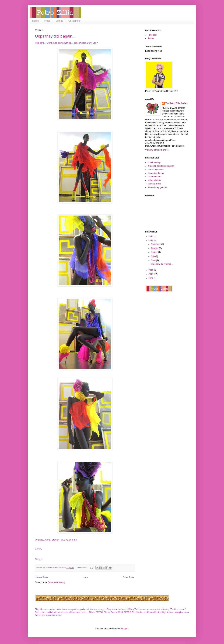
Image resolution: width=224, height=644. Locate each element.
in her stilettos (154, 180)
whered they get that (157, 187)
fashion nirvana (155, 177)
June (154, 260)
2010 (151, 274)
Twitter (151, 38)
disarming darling (156, 173)
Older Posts (128, 577)
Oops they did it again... (55, 36)
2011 (151, 270)
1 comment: (82, 568)
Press (47, 21)
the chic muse (154, 184)
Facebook (153, 35)
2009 (151, 278)
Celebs (59, 21)
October (155, 248)
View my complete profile (157, 150)
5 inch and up (154, 162)
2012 (151, 240)
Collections (74, 21)
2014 (151, 236)
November (156, 244)
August (155, 252)
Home (35, 21)
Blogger (125, 629)
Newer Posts (42, 577)
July (153, 256)
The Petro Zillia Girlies (176, 103)
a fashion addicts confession (161, 166)
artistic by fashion (156, 170)
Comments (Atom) (56, 582)
